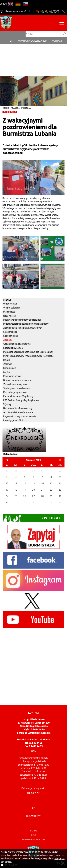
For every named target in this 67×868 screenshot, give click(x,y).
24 (7, 496)
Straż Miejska (10, 332)
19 (25, 490)
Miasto (15, 108)
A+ (25, 11)
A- (34, 11)
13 (33, 483)
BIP (12, 41)
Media (6, 372)
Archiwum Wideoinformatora (18, 412)
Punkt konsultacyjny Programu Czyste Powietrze (28, 356)
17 (7, 490)
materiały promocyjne (33, 839)
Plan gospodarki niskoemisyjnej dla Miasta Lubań (28, 352)
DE (18, 4)
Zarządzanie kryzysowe (16, 384)
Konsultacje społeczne (15, 392)
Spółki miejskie (11, 336)
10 (7, 483)
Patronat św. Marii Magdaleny (18, 396)
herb (34, 835)
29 (51, 496)
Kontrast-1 (46, 11)
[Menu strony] (62, 25)
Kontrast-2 (51, 11)
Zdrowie (8, 364)
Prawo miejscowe (12, 376)
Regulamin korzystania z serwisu (20, 416)
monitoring (25, 41)
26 (25, 496)
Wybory (7, 404)
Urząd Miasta (10, 304)
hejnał (34, 831)
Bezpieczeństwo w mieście (17, 380)
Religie (7, 360)
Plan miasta (9, 312)
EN (10, 4)
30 (60, 496)
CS (25, 4)
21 (42, 490)
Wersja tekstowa (56, 11)
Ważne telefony (12, 308)
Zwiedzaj (32, 518)
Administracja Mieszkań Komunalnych (23, 328)
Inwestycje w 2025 (13, 420)
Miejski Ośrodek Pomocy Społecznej (22, 320)
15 (51, 483)
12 (25, 483)
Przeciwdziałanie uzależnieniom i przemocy (26, 324)
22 (51, 490)
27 (33, 496)
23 (60, 490)
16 (60, 483)
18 (16, 490)
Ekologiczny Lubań (13, 348)
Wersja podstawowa (38, 11)
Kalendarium (40, 41)
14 (42, 483)
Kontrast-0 (42, 11)
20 (33, 490)
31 (7, 502)
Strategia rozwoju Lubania (17, 388)
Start (6, 108)
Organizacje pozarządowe (17, 344)
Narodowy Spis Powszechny (18, 408)
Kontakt (57, 41)
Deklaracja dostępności (33, 788)
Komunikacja (10, 368)
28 (42, 496)
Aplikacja (26, 108)
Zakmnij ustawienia (63, 11)
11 (16, 483)
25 (16, 496)
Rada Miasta (9, 316)
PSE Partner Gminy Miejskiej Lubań (21, 400)
